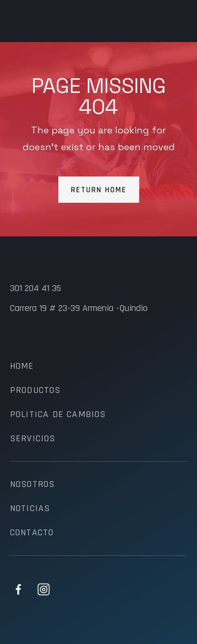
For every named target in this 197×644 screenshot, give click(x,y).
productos (35, 390)
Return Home (99, 190)
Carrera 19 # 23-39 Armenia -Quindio (79, 308)
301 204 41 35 (35, 288)
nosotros (33, 484)
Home (22, 366)
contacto (32, 533)
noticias (30, 508)
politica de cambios (58, 414)
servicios (33, 439)
